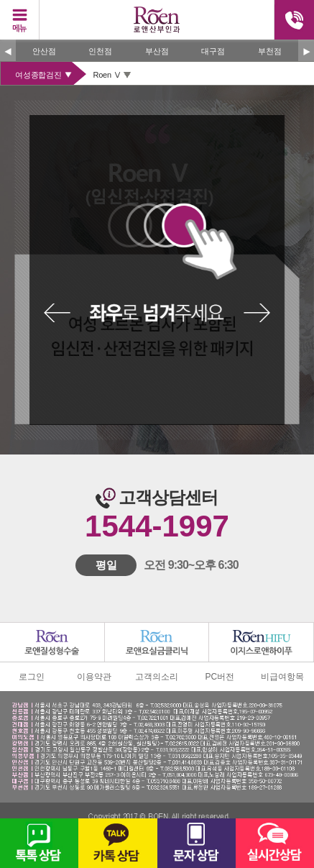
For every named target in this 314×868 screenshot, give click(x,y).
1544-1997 (157, 526)
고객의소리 (157, 677)
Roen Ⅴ (107, 75)
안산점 (44, 51)
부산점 (157, 51)
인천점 (100, 51)
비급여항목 (282, 677)
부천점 (270, 51)
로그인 (32, 677)
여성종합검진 (38, 75)
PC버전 (220, 677)
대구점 (213, 51)
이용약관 (94, 677)
